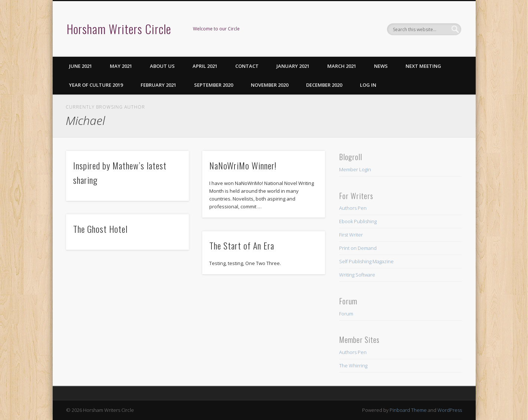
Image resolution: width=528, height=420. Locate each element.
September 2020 (214, 85)
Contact (247, 66)
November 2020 (270, 85)
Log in (368, 85)
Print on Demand (358, 248)
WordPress (450, 410)
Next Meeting (423, 66)
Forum (346, 314)
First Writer (351, 235)
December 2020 (324, 85)
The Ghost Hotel (100, 229)
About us (162, 66)
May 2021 (121, 66)
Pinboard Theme (408, 410)
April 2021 (205, 66)
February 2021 (158, 85)
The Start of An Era (242, 245)
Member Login (355, 169)
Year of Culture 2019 (96, 85)
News (381, 66)
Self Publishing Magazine (366, 261)
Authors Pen (353, 208)
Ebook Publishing (358, 221)
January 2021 (293, 66)
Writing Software (357, 275)
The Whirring (353, 366)
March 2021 (342, 66)
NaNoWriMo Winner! (243, 165)
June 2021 (81, 66)
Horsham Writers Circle (119, 29)
